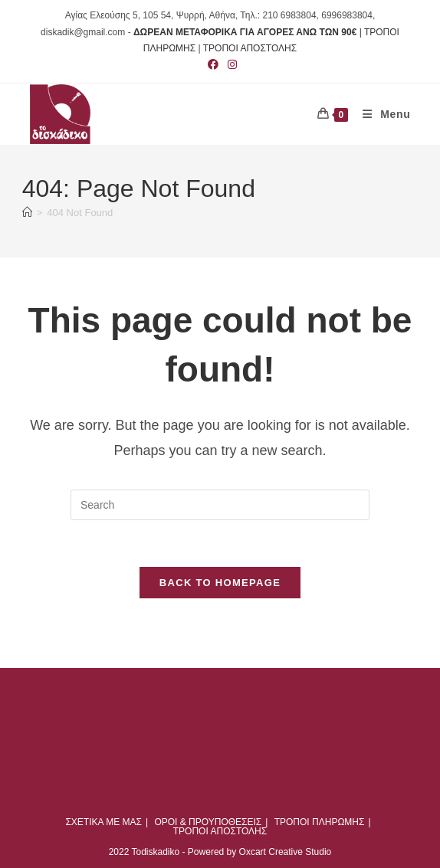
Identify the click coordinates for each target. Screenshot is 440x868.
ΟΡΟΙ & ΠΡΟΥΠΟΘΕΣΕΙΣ (208, 822)
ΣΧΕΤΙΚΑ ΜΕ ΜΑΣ (103, 822)
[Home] (27, 213)
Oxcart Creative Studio (286, 852)
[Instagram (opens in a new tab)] (230, 64)
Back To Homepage (220, 583)
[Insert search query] (220, 505)
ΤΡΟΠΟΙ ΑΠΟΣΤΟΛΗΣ (250, 48)
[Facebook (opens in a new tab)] (213, 64)
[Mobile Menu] (381, 114)
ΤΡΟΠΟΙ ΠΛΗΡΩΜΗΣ (320, 822)
